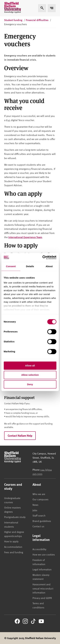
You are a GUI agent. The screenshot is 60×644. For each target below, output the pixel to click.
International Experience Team (25, 237)
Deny (30, 384)
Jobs (35, 510)
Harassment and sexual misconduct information (43, 588)
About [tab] (49, 266)
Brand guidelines (42, 521)
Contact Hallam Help (20, 436)
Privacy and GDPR (42, 598)
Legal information (42, 569)
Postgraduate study (15, 517)
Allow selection (30, 375)
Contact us (38, 526)
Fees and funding (14, 552)
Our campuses (40, 499)
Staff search (39, 515)
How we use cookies (44, 554)
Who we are (39, 494)
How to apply (11, 541)
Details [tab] (30, 266)
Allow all (30, 366)
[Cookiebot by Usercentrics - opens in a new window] (43, 257)
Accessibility (39, 549)
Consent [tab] (11, 266)
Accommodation (13, 547)
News (35, 505)
